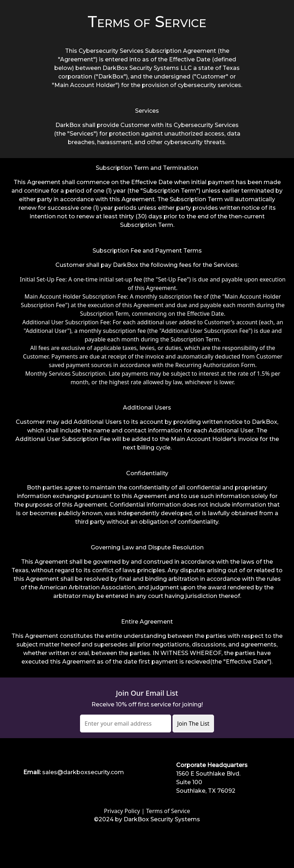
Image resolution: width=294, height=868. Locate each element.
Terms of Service (168, 811)
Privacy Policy (122, 811)
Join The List (193, 724)
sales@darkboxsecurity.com (83, 772)
